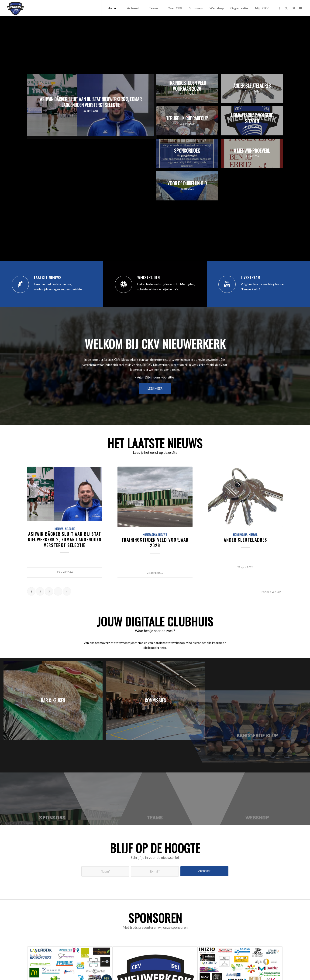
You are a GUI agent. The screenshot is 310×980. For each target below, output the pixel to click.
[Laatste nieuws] (20, 284)
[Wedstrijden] (124, 284)
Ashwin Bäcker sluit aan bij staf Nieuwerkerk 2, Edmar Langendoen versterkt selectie (65, 539)
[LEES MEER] (155, 389)
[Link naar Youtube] (300, 8)
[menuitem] (112, 8)
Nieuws (59, 529)
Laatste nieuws (48, 278)
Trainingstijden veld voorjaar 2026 (155, 542)
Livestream (251, 278)
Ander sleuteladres (245, 540)
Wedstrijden (149, 278)
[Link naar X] (286, 8)
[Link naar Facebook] (279, 8)
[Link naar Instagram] (293, 8)
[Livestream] (227, 284)
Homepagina (150, 535)
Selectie (70, 529)
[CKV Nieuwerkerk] (16, 8)
